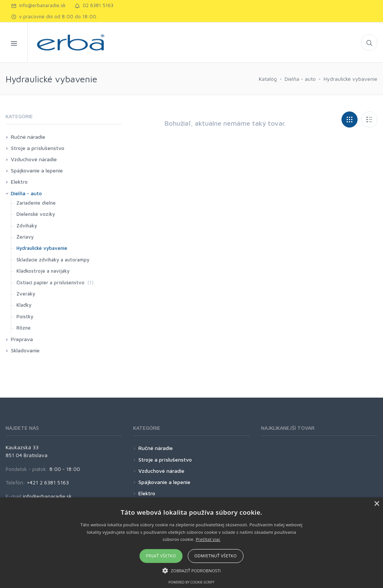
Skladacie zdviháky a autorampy (53, 260)
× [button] (376, 504)
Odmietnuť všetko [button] (216, 556)
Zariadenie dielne (36, 203)
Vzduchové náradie (34, 159)
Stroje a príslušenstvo (38, 148)
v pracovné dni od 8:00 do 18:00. (54, 16)
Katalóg (268, 79)
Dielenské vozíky (36, 214)
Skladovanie (25, 350)
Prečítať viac (208, 539)
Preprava (22, 339)
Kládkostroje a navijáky (43, 271)
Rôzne (24, 328)
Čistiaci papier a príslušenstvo (50, 282)
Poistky (25, 316)
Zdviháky (27, 226)
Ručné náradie (28, 137)
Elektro (19, 182)
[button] (192, 570)
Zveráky (26, 294)
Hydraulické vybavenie (350, 79)
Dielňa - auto (300, 79)
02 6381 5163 (94, 5)
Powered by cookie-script (192, 582)
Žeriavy (25, 237)
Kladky (24, 305)
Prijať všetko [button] (161, 556)
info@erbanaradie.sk (39, 5)
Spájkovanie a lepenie (37, 170)
